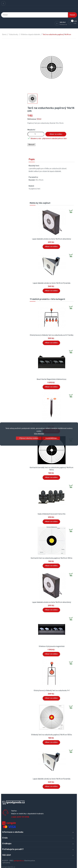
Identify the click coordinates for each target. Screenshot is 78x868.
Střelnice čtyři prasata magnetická (52, 646)
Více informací (39, 434)
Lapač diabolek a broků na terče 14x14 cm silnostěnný (52, 239)
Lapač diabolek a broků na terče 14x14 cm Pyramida (52, 283)
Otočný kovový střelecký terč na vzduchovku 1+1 (52, 691)
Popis (32, 159)
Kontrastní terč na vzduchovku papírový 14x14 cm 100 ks (52, 558)
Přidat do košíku (56, 134)
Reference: (32, 119)
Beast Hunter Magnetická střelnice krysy (52, 379)
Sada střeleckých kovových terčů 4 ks (52, 514)
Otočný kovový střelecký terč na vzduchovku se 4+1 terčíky (52, 335)
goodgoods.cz (19, 861)
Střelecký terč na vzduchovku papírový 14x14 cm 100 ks (52, 735)
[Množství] (36, 134)
